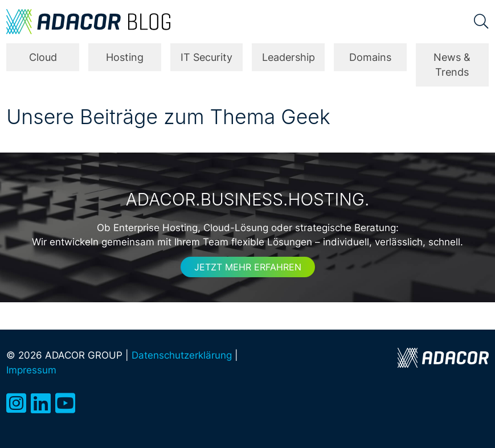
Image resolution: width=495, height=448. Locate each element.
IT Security (206, 57)
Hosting (125, 57)
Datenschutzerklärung (182, 355)
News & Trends (452, 65)
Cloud (43, 57)
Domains (370, 57)
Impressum (31, 370)
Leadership (289, 57)
